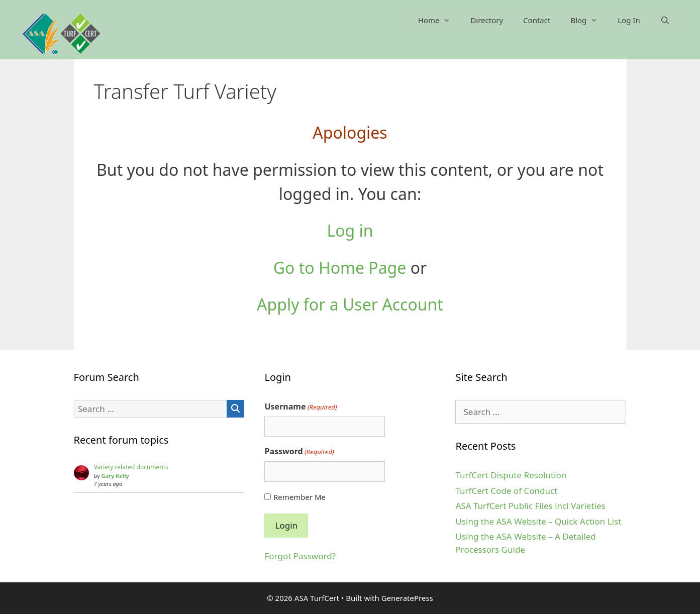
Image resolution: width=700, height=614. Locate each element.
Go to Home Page (340, 268)
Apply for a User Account (350, 304)
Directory (487, 20)
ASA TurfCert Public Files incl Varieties (530, 506)
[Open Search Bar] (665, 20)
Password (299, 451)
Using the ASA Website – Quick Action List (538, 521)
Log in (350, 230)
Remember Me (299, 497)
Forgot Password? (300, 556)
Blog (589, 20)
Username (301, 407)
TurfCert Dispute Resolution (511, 475)
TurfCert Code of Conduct (506, 491)
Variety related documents (131, 467)
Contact (537, 20)
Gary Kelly (115, 476)
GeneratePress (407, 598)
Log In (629, 20)
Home (439, 20)
